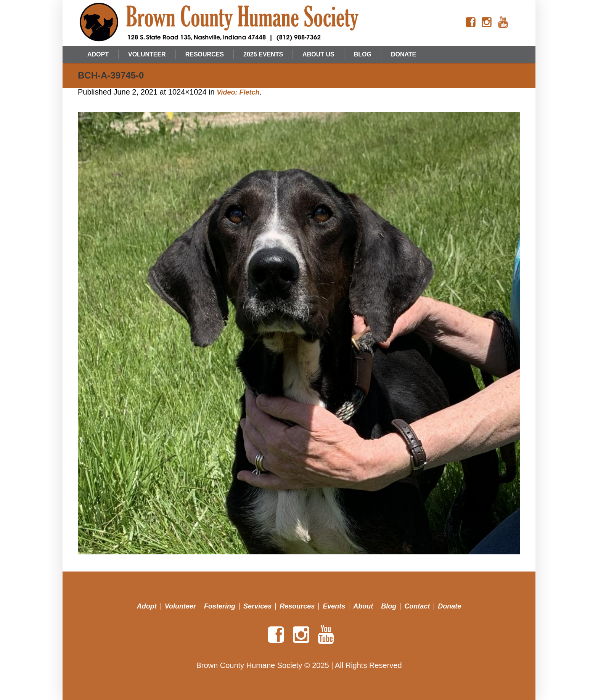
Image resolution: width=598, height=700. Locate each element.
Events (334, 606)
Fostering (220, 606)
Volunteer (180, 606)
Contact (417, 606)
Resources (297, 606)
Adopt (147, 606)
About (363, 606)
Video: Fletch (238, 92)
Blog (389, 606)
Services (257, 606)
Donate (449, 606)
